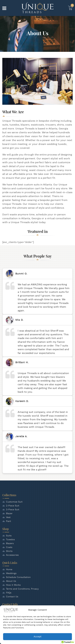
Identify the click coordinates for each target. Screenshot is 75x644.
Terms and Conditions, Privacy (22, 589)
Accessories (12, 555)
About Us (11, 581)
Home (9, 570)
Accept (37, 637)
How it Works (13, 585)
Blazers (10, 543)
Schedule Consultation (18, 577)
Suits (9, 536)
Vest (8, 517)
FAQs (9, 593)
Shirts (9, 551)
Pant (9, 521)
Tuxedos (10, 540)
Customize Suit (14, 502)
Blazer (9, 514)
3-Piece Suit (13, 510)
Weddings (11, 573)
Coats (9, 547)
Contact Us (12, 597)
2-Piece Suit (13, 506)
